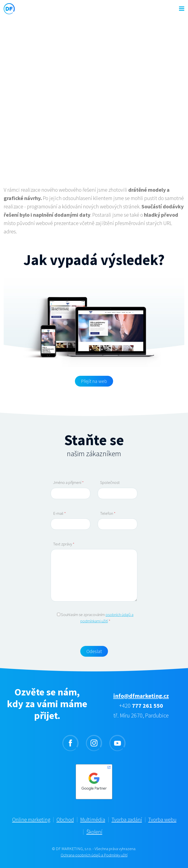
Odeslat (94, 651)
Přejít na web (94, 381)
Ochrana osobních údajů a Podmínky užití (94, 855)
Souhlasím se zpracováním (95, 618)
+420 (141, 706)
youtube (117, 743)
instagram (94, 743)
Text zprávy (64, 544)
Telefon (108, 513)
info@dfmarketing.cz (141, 696)
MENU (182, 9)
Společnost (110, 482)
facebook (70, 743)
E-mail (59, 513)
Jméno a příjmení (68, 482)
